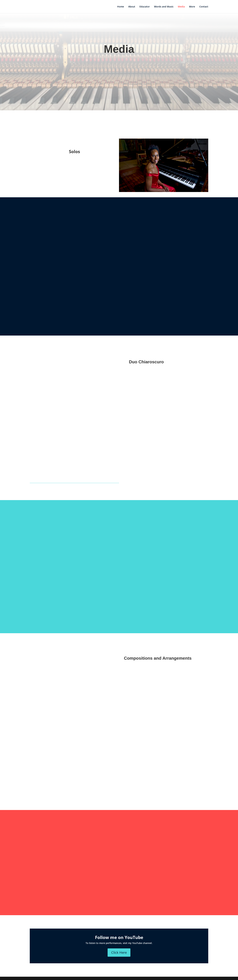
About (132, 7)
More (192, 7)
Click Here (119, 952)
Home (121, 7)
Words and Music (164, 7)
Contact (204, 7)
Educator (145, 7)
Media (181, 7)
